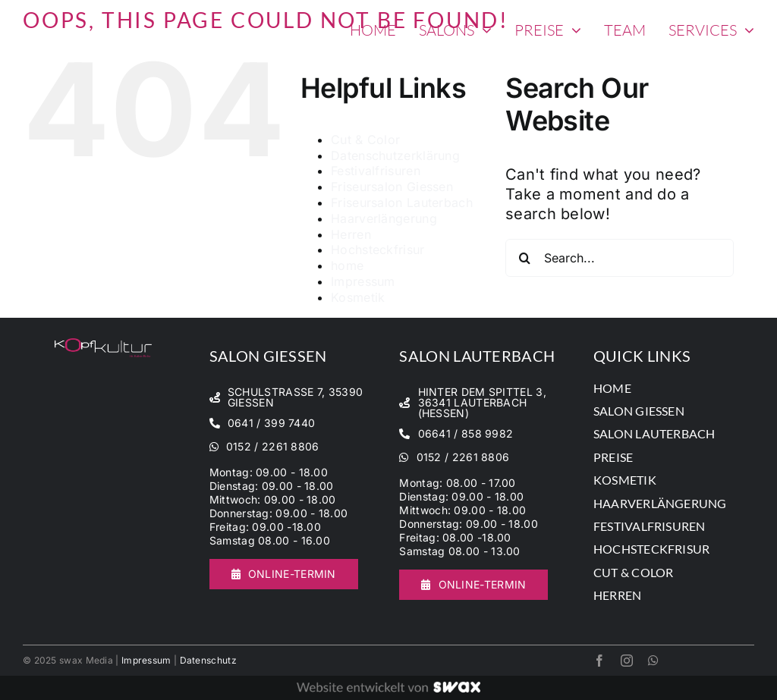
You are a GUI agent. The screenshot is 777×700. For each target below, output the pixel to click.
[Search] (524, 258)
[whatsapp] (653, 661)
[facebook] (599, 661)
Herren (351, 234)
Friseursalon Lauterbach (402, 202)
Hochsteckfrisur (378, 250)
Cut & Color (365, 140)
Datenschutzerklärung (395, 155)
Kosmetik (358, 297)
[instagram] (627, 661)
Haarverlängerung (384, 218)
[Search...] (620, 258)
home (347, 265)
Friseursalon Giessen (392, 187)
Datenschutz (208, 660)
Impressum (363, 281)
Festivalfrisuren (376, 171)
